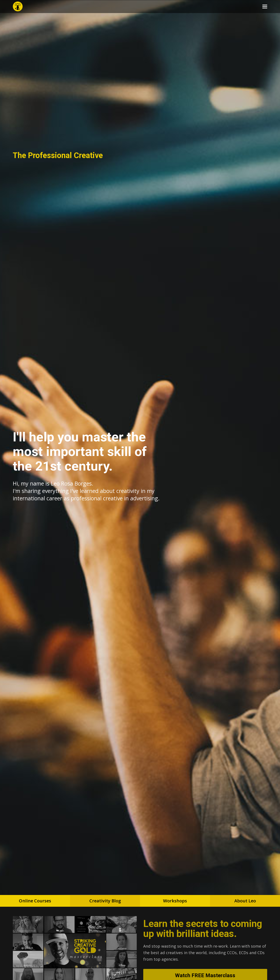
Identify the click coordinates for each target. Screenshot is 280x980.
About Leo (245, 901)
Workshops (175, 901)
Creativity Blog (105, 901)
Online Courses (35, 901)
